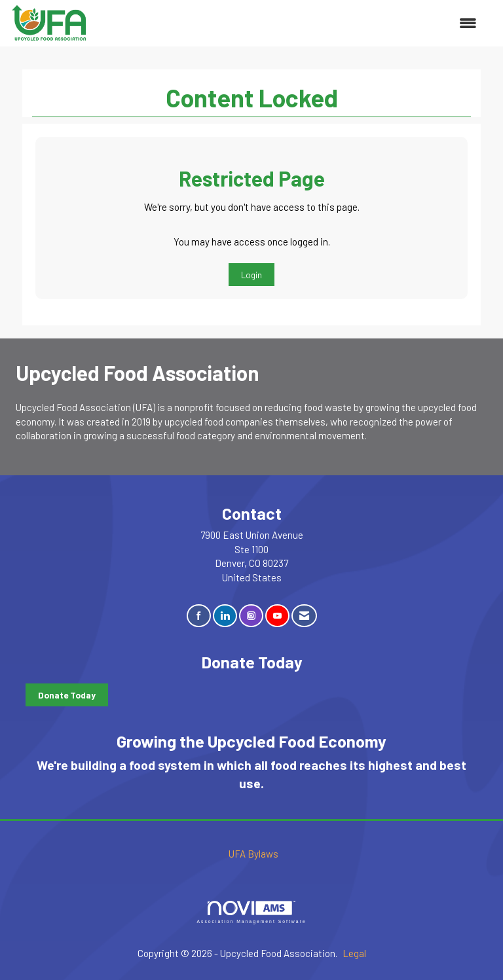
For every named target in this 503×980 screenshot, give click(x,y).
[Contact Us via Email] (304, 616)
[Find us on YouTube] (277, 616)
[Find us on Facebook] (199, 616)
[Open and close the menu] (289, 23)
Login (251, 275)
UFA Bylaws (253, 854)
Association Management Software (251, 913)
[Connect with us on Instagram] (251, 616)
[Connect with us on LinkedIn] (225, 616)
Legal (354, 953)
